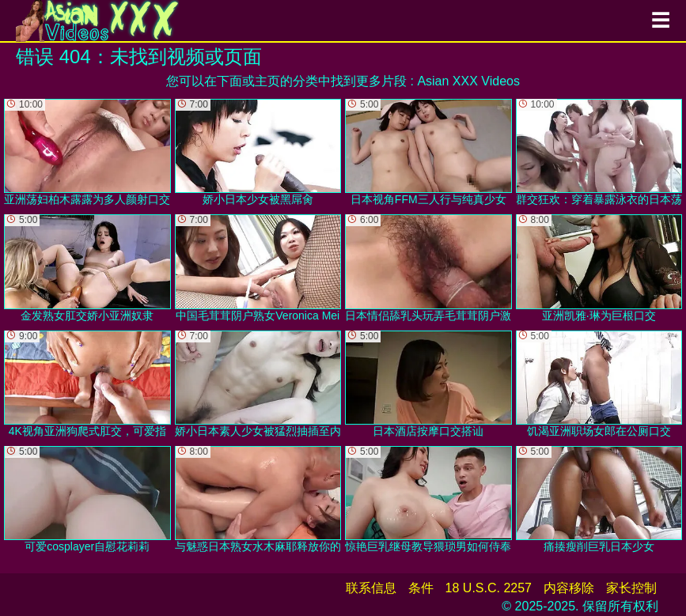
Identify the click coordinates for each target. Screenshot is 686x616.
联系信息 (371, 588)
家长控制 (631, 588)
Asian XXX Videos (468, 81)
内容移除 (569, 588)
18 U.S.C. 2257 (489, 588)
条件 (421, 588)
